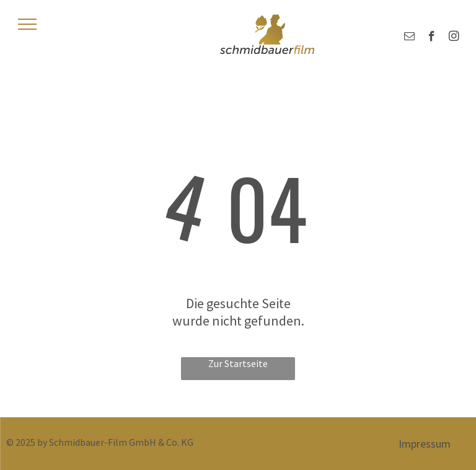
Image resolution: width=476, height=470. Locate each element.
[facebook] (432, 38)
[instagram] (454, 38)
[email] (409, 38)
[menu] (27, 24)
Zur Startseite (238, 363)
